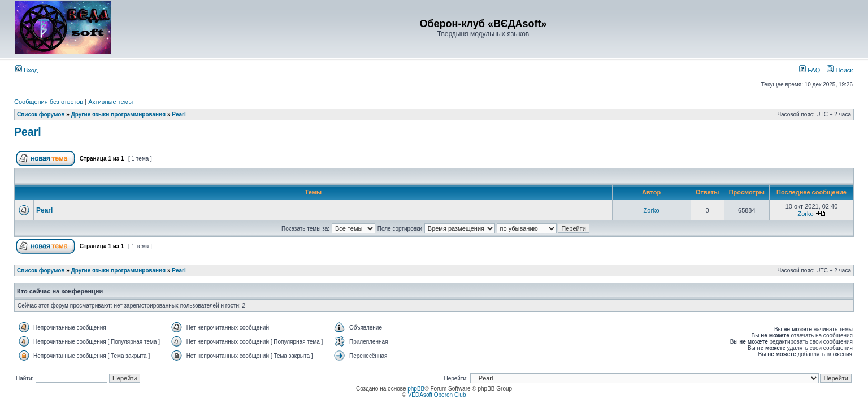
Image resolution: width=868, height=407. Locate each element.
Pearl (179, 114)
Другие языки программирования (118, 114)
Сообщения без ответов (49, 102)
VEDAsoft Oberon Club (437, 395)
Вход (27, 70)
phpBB (416, 389)
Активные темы (110, 102)
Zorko (652, 210)
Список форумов (41, 114)
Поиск (840, 70)
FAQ (810, 70)
